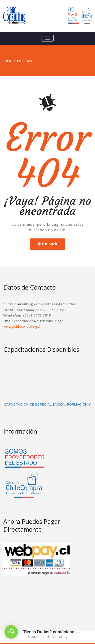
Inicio (7, 61)
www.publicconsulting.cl (22, 326)
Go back (50, 244)
